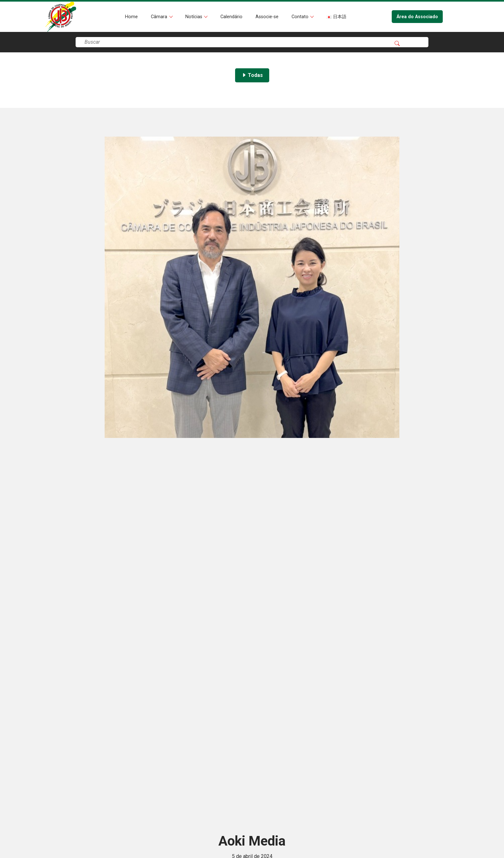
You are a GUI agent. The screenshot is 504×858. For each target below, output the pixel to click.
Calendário (231, 17)
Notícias (194, 17)
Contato (301, 17)
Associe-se (267, 17)
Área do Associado (417, 17)
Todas (252, 75)
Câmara (160, 17)
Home (131, 17)
